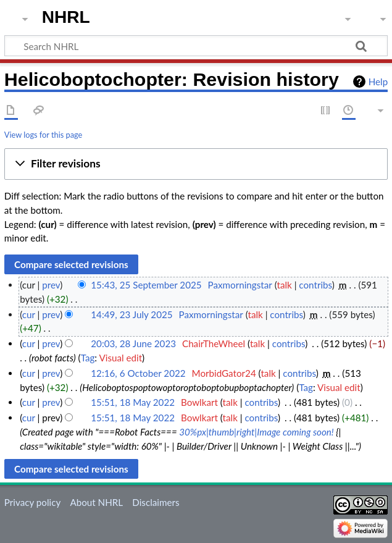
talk (284, 285)
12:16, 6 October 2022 (138, 373)
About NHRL (96, 502)
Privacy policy (32, 502)
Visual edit (120, 358)
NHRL (66, 17)
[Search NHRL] (196, 46)
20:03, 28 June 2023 (133, 343)
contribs (315, 285)
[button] (196, 164)
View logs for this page (43, 135)
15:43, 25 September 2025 (146, 285)
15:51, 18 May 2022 (133, 402)
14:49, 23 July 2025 (131, 314)
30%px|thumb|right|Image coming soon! (256, 432)
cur (29, 314)
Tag (88, 358)
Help (378, 82)
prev (51, 285)
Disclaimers (156, 502)
